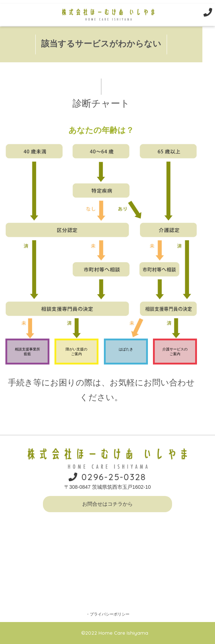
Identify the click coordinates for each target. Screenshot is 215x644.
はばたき (126, 349)
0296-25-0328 (107, 477)
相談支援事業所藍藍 (27, 352)
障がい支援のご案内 (76, 352)
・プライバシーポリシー (108, 614)
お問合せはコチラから (107, 504)
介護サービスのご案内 (175, 352)
